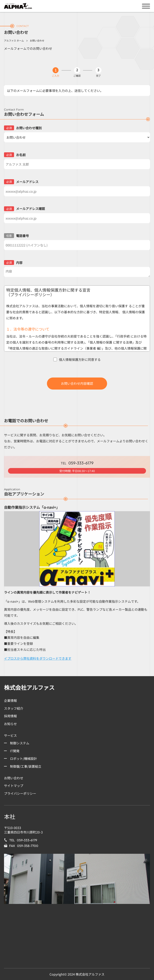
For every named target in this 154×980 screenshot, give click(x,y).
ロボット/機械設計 (23, 758)
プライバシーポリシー (20, 793)
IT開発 (15, 751)
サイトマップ (14, 786)
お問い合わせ (14, 778)
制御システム (20, 743)
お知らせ (10, 724)
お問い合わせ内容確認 (77, 383)
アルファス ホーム (14, 40)
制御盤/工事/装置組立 (26, 766)
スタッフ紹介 (14, 708)
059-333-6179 (27, 840)
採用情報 (10, 716)
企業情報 (10, 700)
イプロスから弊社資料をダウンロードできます (38, 658)
